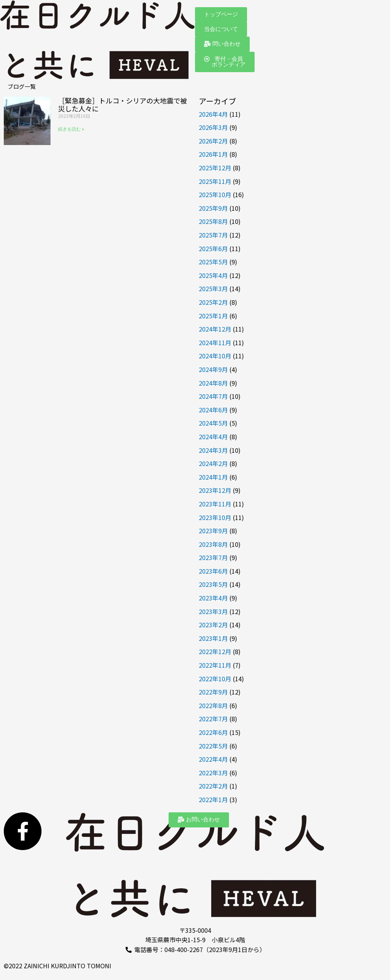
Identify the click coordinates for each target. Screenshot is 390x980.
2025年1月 (213, 316)
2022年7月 (213, 719)
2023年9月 (213, 531)
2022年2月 (213, 786)
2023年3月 (213, 611)
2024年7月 (213, 396)
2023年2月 (213, 625)
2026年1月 (213, 154)
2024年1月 (213, 477)
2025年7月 (213, 235)
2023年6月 (213, 571)
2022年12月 (215, 651)
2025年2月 (213, 302)
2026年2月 (213, 141)
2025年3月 (213, 289)
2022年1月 (213, 799)
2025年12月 (215, 168)
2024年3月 (213, 450)
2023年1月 (213, 638)
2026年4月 (213, 114)
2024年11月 (215, 343)
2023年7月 (213, 557)
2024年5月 (213, 423)
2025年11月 (215, 181)
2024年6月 (213, 410)
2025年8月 (213, 221)
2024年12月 (215, 329)
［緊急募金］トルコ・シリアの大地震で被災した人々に (123, 105)
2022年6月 (213, 732)
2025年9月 (213, 208)
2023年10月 (215, 517)
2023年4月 (213, 598)
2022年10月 (215, 679)
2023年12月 (215, 490)
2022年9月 (213, 692)
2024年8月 (213, 383)
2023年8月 (213, 544)
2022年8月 (213, 705)
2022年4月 (213, 759)
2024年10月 (215, 356)
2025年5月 (213, 262)
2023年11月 (215, 504)
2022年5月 (213, 746)
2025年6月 (213, 248)
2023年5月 (213, 584)
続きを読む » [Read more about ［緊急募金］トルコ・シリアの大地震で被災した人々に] (71, 129)
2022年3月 (213, 773)
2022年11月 (215, 665)
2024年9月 (213, 369)
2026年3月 (213, 127)
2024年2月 (213, 463)
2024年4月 (213, 437)
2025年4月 (213, 275)
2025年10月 (215, 194)
